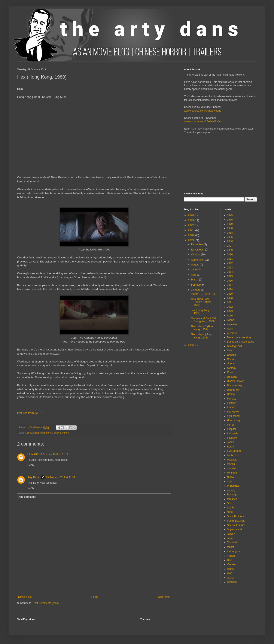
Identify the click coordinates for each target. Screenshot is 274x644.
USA (230, 560)
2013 (230, 268)
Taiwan (231, 534)
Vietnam (232, 564)
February (197, 285)
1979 (230, 224)
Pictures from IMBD (29, 413)
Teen (230, 538)
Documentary (235, 385)
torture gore (234, 551)
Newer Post (25, 597)
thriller (231, 547)
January (196, 290)
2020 (191, 235)
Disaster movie (236, 381)
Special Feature (236, 525)
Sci (229, 503)
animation (233, 324)
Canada (232, 355)
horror (49, 433)
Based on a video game (241, 342)
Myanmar (232, 473)
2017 (230, 285)
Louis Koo (233, 455)
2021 (191, 230)
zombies (232, 582)
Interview (232, 438)
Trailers (231, 556)
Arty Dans (34, 477)
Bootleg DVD (235, 346)
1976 (230, 220)
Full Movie (233, 412)
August (196, 265)
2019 (191, 240)
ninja (230, 482)
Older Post (164, 597)
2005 (230, 237)
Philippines (233, 486)
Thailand (232, 543)
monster (232, 468)
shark (230, 512)
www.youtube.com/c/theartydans (203, 111)
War (229, 573)
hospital (232, 429)
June (194, 270)
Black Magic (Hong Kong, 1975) (201, 336)
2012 (230, 263)
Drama (231, 394)
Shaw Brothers (61, 433)
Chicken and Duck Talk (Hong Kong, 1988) (204, 320)
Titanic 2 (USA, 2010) (203, 294)
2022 (191, 225)
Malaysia (232, 460)
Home (95, 597)
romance (232, 499)
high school (234, 416)
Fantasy (232, 399)
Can (229, 350)
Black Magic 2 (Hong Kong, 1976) (202, 328)
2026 (191, 215)
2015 (230, 276)
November (197, 250)
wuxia (230, 578)
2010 (230, 255)
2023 (191, 220)
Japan (231, 442)
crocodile (232, 377)
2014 (230, 272)
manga (231, 464)
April (194, 275)
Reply (31, 465)
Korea (231, 447)
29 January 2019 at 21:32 (61, 477)
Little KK (33, 455)
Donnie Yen (234, 390)
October (196, 255)
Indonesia (233, 434)
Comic (231, 372)
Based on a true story (239, 337)
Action (231, 316)
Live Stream (234, 451)
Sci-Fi (230, 508)
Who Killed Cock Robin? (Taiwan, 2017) (201, 302)
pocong (231, 490)
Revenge (232, 495)
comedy (232, 368)
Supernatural (235, 529)
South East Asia (236, 521)
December (197, 244)
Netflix (231, 477)
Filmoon (232, 403)
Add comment (27, 497)
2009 (230, 250)
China (230, 359)
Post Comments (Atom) (46, 603)
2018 (230, 289)
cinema (231, 364)
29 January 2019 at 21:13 (54, 455)
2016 (191, 345)
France (231, 407)
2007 (230, 246)
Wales (231, 569)
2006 (230, 241)
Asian (230, 329)
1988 (230, 233)
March (195, 280)
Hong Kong (39, 433)
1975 (230, 215)
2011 (230, 259)
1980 (30, 433)
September (198, 260)
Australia (232, 333)
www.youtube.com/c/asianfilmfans (203, 121)
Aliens (231, 320)
